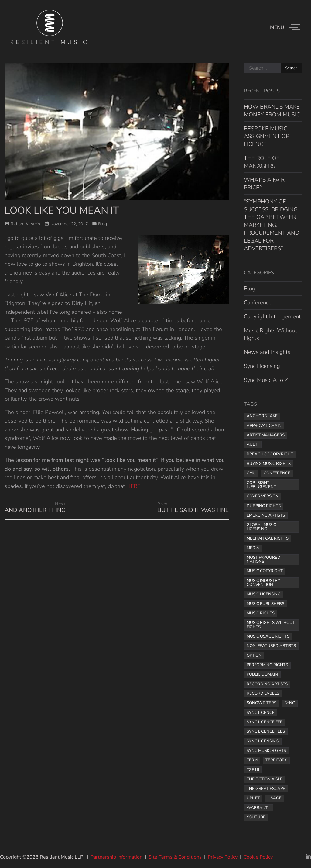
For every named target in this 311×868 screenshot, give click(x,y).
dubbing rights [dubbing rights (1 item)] (264, 506)
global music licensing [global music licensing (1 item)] (261, 527)
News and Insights (267, 352)
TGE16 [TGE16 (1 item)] (253, 770)
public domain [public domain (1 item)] (262, 674)
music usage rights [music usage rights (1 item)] (268, 636)
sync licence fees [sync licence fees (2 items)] (266, 731)
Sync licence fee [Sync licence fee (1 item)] (265, 722)
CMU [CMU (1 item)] (251, 473)
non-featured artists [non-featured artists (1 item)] (271, 646)
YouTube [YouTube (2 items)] (256, 817)
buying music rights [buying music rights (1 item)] (269, 464)
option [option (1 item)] (254, 655)
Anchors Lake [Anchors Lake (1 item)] (262, 416)
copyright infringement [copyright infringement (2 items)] (261, 485)
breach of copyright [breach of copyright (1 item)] (270, 454)
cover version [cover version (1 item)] (263, 496)
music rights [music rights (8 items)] (261, 613)
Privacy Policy (223, 857)
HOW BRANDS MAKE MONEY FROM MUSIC (272, 111)
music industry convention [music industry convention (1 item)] (263, 583)
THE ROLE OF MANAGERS (262, 162)
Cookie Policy (258, 857)
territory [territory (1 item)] (276, 760)
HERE (133, 486)
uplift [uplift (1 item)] (253, 798)
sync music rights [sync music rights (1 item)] (266, 751)
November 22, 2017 (69, 224)
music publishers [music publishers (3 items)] (265, 604)
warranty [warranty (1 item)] (258, 808)
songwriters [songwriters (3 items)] (261, 703)
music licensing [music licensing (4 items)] (264, 594)
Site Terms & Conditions (175, 857)
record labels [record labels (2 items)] (263, 693)
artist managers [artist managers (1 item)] (266, 435)
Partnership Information (116, 857)
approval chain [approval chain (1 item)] (264, 426)
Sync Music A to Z (266, 380)
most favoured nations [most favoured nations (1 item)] (263, 560)
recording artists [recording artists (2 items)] (267, 684)
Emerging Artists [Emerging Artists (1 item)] (266, 515)
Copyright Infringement (272, 316)
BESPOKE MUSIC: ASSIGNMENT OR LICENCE (267, 136)
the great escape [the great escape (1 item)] (266, 789)
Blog (103, 224)
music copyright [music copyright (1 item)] (265, 571)
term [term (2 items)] (252, 760)
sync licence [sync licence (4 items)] (261, 713)
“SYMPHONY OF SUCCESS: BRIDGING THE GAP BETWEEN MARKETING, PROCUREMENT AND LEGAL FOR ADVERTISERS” (272, 225)
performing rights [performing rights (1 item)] (267, 665)
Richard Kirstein (25, 224)
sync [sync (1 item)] (290, 703)
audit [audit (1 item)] (253, 444)
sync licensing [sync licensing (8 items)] (263, 741)
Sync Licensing (262, 366)
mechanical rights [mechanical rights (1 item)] (268, 538)
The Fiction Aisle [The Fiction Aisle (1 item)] (265, 779)
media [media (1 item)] (253, 548)
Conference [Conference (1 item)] (277, 473)
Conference (258, 302)
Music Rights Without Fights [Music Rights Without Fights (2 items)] (271, 625)
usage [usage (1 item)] (275, 798)
